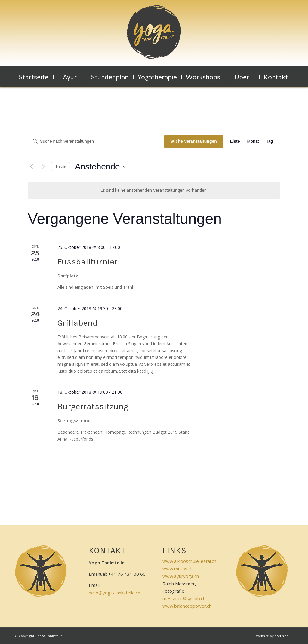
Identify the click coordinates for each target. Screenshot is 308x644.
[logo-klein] (154, 35)
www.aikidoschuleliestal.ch (189, 561)
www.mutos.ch (178, 569)
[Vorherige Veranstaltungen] (31, 167)
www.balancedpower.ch (187, 606)
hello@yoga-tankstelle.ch (114, 593)
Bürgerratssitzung (93, 406)
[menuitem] (34, 77)
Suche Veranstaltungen (194, 141)
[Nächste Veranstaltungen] (43, 167)
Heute (61, 166)
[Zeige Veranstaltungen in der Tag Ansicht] (269, 141)
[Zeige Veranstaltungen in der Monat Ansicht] (253, 141)
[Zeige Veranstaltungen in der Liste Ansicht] (235, 141)
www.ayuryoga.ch (181, 576)
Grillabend (78, 323)
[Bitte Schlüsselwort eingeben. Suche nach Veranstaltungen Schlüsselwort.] (96, 141)
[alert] (154, 190)
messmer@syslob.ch (184, 598)
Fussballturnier (88, 262)
